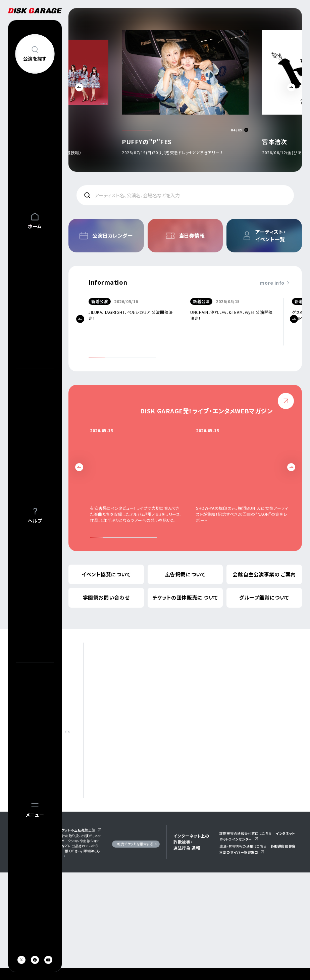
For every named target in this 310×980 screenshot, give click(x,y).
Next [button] (291, 87)
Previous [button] (79, 87)
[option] (193, 92)
